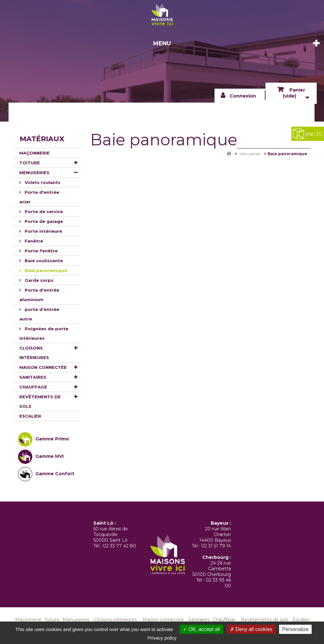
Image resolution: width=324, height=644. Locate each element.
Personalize (296, 629)
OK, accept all (201, 629)
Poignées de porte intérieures (44, 333)
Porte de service (43, 212)
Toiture (30, 163)
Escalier (30, 416)
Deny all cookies (251, 629)
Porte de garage (43, 221)
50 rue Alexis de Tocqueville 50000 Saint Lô (111, 534)
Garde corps (38, 280)
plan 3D (308, 134)
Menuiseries (34, 173)
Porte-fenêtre (40, 251)
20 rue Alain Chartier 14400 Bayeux (215, 534)
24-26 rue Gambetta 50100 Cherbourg (212, 569)
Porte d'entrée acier (39, 197)
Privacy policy (162, 638)
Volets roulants (42, 182)
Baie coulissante (43, 261)
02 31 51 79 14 (216, 546)
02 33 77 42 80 (119, 546)
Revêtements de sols (40, 401)
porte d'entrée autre (39, 314)
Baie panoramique (45, 270)
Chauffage (33, 387)
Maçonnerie (34, 153)
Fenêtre (33, 241)
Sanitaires (33, 377)
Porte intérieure (43, 231)
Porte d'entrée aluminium (39, 295)
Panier (294, 93)
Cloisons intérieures (34, 353)
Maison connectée (43, 367)
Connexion (243, 96)
